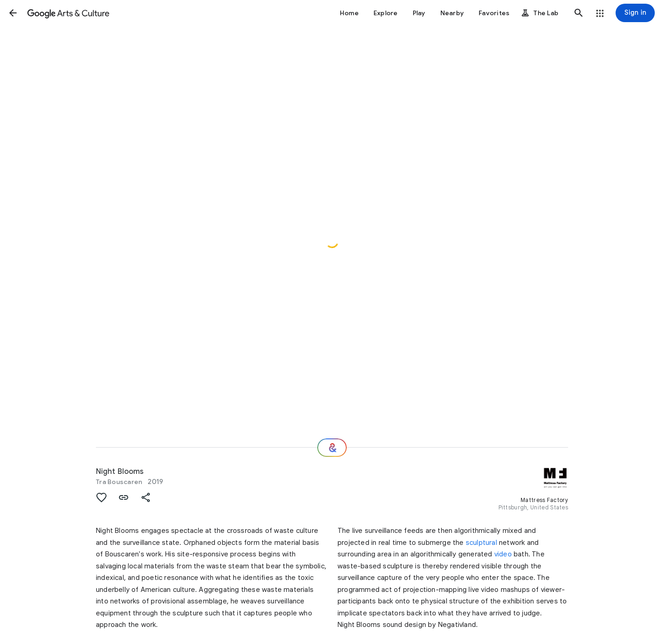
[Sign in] (635, 13)
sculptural (481, 543)
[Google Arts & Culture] (68, 13)
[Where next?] (332, 448)
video (503, 554)
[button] (13, 13)
